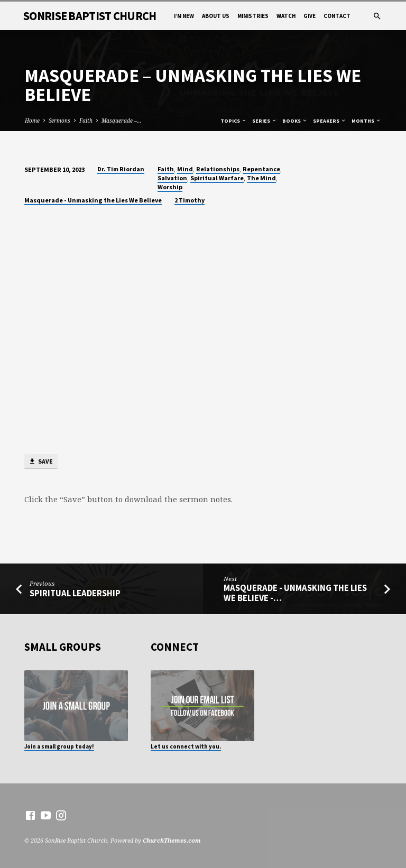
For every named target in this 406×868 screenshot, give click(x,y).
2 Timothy (190, 200)
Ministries (253, 16)
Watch (286, 16)
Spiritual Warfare (217, 178)
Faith (86, 121)
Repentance (261, 169)
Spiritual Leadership (75, 593)
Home (32, 121)
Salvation (172, 178)
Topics (234, 121)
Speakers (330, 121)
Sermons (59, 121)
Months (366, 121)
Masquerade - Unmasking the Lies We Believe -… (295, 593)
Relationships (218, 169)
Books (295, 121)
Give (310, 16)
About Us (216, 16)
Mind (185, 169)
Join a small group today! (59, 746)
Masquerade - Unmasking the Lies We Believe (93, 200)
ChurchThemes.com (172, 840)
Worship (170, 187)
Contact (337, 16)
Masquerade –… (122, 121)
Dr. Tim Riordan (121, 169)
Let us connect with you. (186, 746)
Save (41, 462)
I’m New (184, 16)
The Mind (261, 178)
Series (265, 121)
